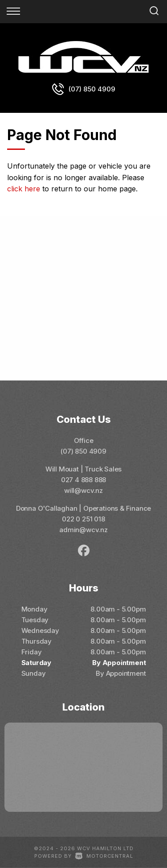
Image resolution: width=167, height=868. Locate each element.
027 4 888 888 (84, 480)
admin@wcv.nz (83, 530)
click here (24, 189)
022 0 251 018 (83, 519)
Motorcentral (104, 856)
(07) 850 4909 (92, 89)
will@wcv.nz (83, 490)
